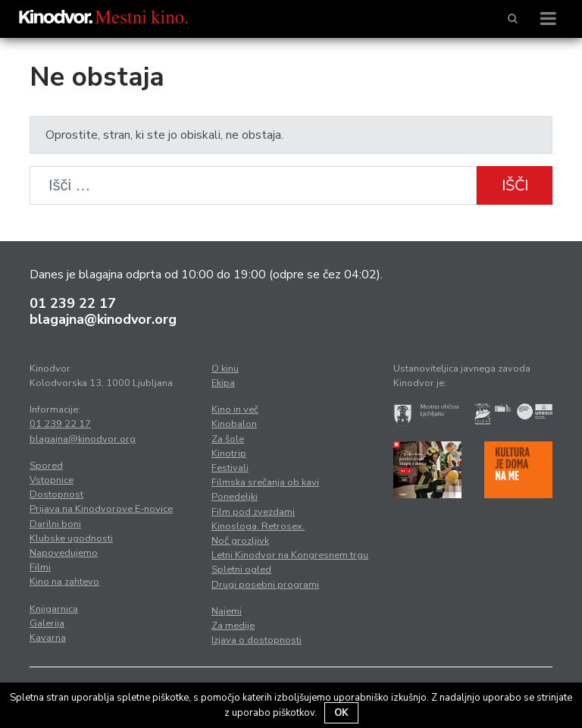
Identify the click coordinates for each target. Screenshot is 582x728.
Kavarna (48, 638)
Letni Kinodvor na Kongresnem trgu (290, 555)
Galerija (47, 623)
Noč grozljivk (240, 541)
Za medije (233, 626)
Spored (46, 466)
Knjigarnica (54, 609)
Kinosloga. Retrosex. (258, 526)
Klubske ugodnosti (71, 538)
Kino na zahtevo (64, 582)
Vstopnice (52, 480)
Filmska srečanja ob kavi (265, 482)
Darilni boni (55, 524)
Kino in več (235, 409)
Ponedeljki (235, 497)
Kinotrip (229, 453)
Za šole (228, 439)
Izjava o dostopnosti (257, 640)
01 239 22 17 (73, 303)
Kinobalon (234, 424)
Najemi (227, 611)
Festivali (230, 468)
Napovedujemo (64, 553)
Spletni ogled (241, 570)
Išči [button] (515, 185)
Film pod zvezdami (253, 512)
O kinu (225, 369)
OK (341, 713)
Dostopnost (56, 494)
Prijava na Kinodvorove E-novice (101, 509)
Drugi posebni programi (265, 585)
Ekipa (223, 383)
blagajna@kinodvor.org (103, 319)
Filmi (40, 567)
